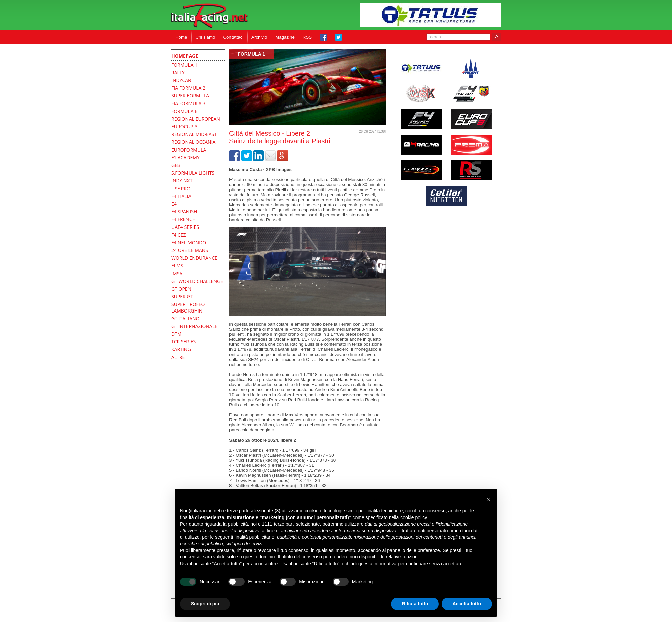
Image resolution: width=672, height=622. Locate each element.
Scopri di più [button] (205, 604)
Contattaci (233, 37)
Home (181, 37)
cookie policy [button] (413, 517)
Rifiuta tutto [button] (415, 604)
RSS (307, 37)
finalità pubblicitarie (254, 537)
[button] (489, 500)
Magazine (285, 37)
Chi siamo (205, 37)
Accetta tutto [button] (467, 604)
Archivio (259, 37)
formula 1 (251, 54)
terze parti (284, 524)
